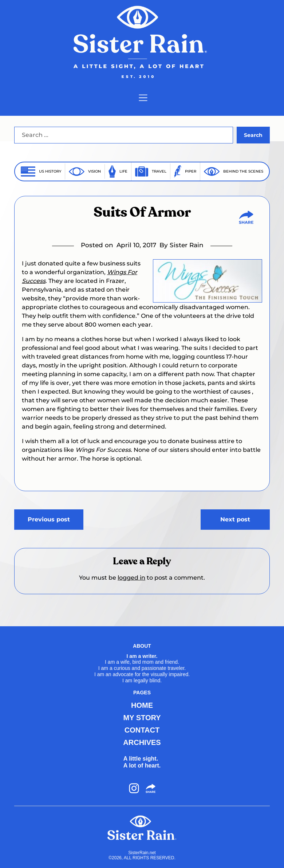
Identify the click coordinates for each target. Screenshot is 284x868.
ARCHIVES (142, 742)
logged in (131, 578)
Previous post (49, 519)
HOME (142, 705)
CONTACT (142, 730)
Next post (235, 519)
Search (253, 135)
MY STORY (142, 718)
